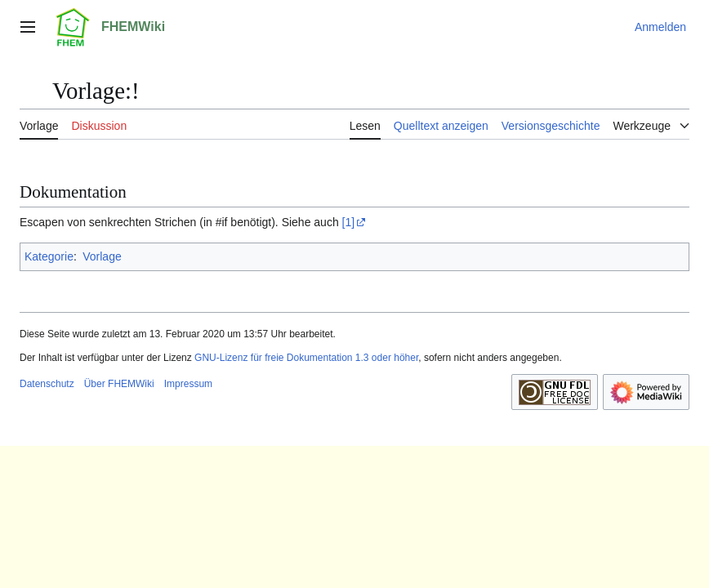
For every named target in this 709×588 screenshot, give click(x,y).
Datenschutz (47, 384)
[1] (349, 222)
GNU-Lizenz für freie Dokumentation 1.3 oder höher (306, 358)
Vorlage (102, 256)
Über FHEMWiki (119, 384)
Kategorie (49, 256)
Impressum (188, 384)
